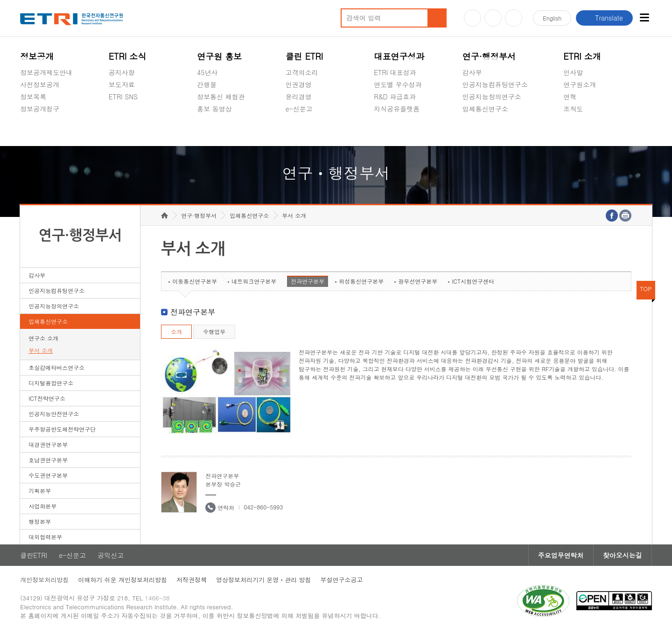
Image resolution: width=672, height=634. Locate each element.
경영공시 (33, 131)
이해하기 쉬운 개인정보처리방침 (122, 580)
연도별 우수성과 (398, 84)
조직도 (573, 109)
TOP (646, 289)
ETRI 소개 (582, 56)
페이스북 (514, 18)
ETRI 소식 (128, 56)
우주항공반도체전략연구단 (62, 429)
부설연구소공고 (342, 580)
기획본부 (40, 491)
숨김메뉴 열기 (25, 120)
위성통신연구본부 (361, 281)
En (552, 18)
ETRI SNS (123, 97)
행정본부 (40, 521)
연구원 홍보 (219, 56)
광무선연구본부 (418, 281)
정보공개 (37, 56)
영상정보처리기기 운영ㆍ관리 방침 (264, 580)
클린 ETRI (304, 56)
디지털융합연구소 (51, 383)
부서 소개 (41, 350)
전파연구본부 (308, 281)
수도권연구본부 (48, 475)
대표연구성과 (399, 56)
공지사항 (122, 72)
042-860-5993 (263, 507)
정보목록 (33, 97)
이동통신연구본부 (195, 281)
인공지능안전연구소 (54, 414)
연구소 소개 (43, 338)
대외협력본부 (45, 537)
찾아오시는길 (623, 555)
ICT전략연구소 (47, 398)
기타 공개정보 (584, 131)
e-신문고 (299, 109)
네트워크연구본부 (254, 281)
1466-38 (157, 598)
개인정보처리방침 (44, 580)
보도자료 (122, 84)
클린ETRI (34, 555)
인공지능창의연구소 (492, 97)
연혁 (570, 97)
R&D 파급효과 (395, 97)
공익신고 (299, 131)
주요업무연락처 (561, 555)
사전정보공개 (40, 84)
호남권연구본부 (48, 460)
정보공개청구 (40, 109)
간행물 (207, 84)
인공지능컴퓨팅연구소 (495, 84)
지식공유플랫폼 (397, 109)
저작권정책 (192, 580)
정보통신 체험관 (221, 97)
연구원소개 (580, 84)
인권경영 (299, 84)
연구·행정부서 (489, 56)
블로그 (493, 18)
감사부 (472, 72)
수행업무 (214, 331)
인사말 (573, 72)
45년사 (207, 72)
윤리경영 (299, 97)
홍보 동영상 (214, 109)
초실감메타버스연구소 (495, 131)
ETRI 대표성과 (395, 72)
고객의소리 (302, 72)
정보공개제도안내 (46, 72)
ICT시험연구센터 (473, 281)
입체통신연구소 (485, 109)
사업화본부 (42, 506)
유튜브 (472, 18)
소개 (176, 331)
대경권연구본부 (48, 444)
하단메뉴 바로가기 (0, 0)
